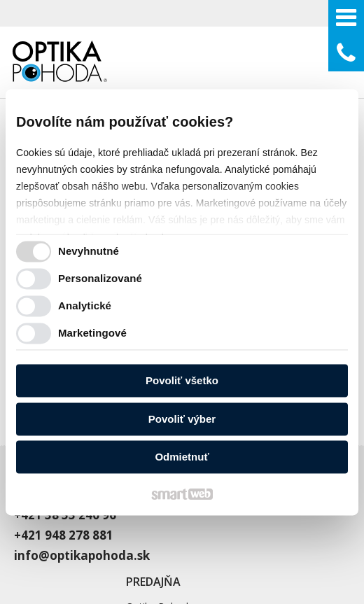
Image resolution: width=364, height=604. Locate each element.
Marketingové (92, 333)
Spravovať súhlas (303, 550)
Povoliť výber (182, 419)
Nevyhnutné (89, 251)
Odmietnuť (182, 457)
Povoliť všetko (182, 381)
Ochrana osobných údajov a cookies (200, 550)
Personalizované (100, 278)
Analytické (85, 305)
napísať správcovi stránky (72, 550)
